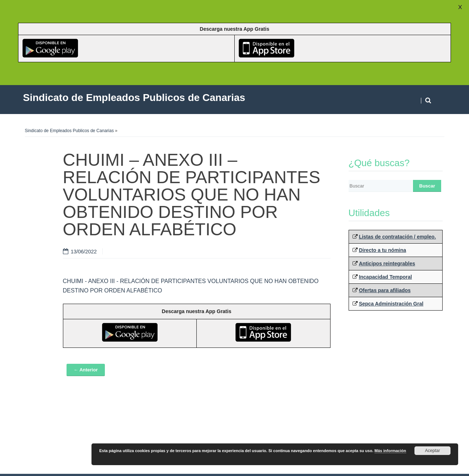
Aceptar (432, 451)
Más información (390, 451)
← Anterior (86, 370)
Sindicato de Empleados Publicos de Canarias (69, 131)
